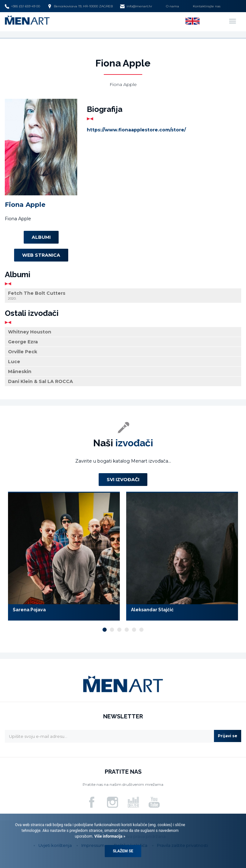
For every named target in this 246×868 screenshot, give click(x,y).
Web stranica (41, 255)
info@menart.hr (136, 6)
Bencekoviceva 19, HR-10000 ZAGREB (80, 6)
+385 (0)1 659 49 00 (22, 6)
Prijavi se (228, 736)
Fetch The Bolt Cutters (123, 296)
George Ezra (23, 342)
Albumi (41, 237)
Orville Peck (23, 352)
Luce (14, 362)
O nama (172, 6)
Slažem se (123, 851)
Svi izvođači (123, 480)
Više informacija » (109, 836)
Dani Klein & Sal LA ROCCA (41, 381)
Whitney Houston (30, 332)
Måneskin (20, 371)
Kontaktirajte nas (207, 6)
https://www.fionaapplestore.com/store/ (136, 130)
